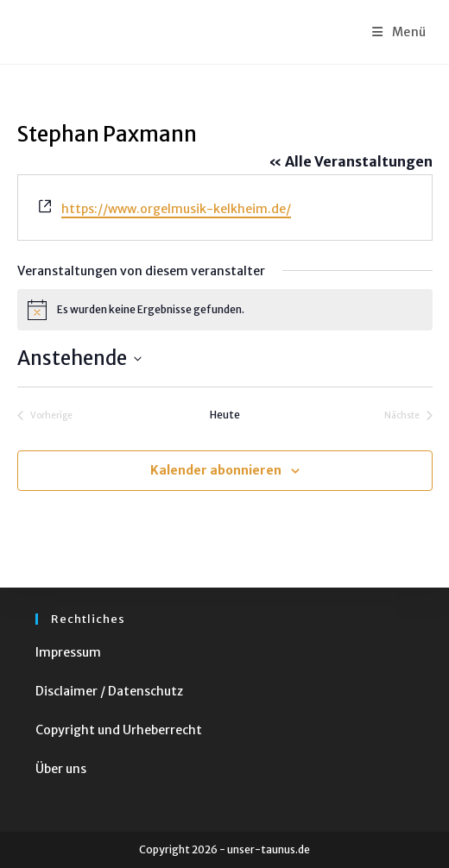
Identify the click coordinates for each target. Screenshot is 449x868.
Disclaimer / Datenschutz (109, 691)
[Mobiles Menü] (399, 32)
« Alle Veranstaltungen (351, 161)
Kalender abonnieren (216, 470)
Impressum (68, 652)
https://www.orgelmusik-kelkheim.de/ (176, 209)
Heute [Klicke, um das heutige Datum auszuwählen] (225, 415)
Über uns (61, 769)
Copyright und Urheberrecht (119, 730)
